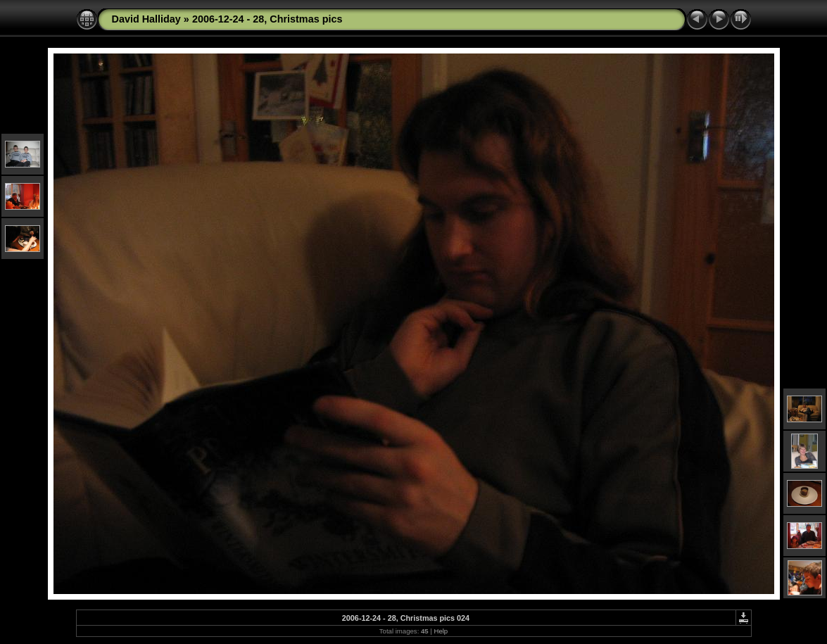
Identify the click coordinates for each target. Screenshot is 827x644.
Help (441, 631)
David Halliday (146, 19)
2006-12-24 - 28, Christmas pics (267, 19)
